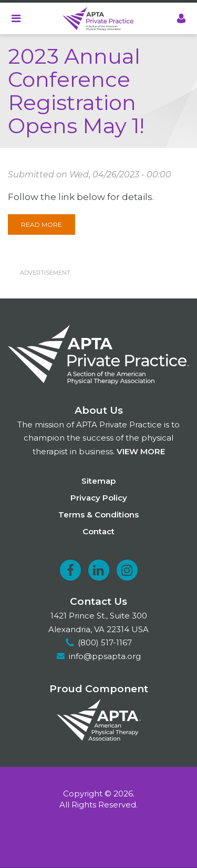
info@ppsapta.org (105, 656)
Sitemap (98, 481)
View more (141, 451)
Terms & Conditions (98, 515)
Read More (42, 225)
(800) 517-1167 (105, 642)
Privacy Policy (99, 498)
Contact (98, 531)
